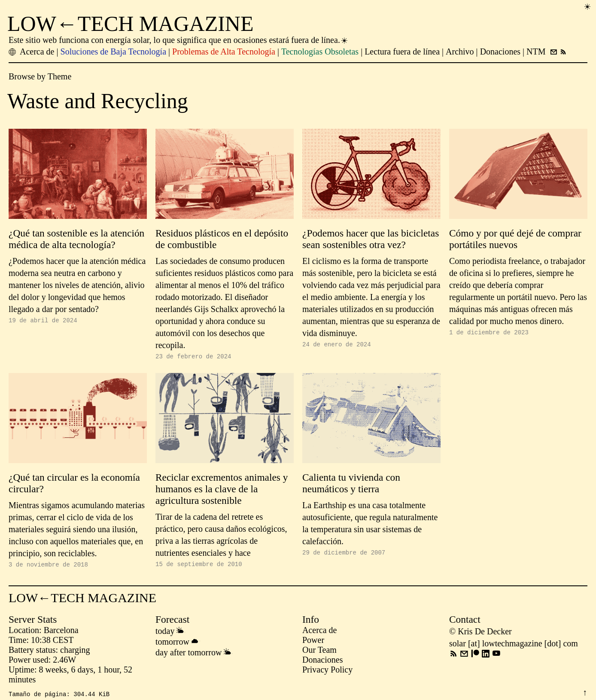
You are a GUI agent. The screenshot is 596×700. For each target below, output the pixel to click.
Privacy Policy (327, 672)
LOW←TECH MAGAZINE (131, 24)
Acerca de (320, 633)
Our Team (319, 652)
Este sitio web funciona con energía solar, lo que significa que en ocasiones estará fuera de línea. (179, 40)
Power (313, 642)
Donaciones (322, 662)
